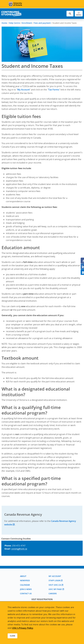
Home (4, 23)
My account (55, 576)
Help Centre (14, 23)
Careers (53, 593)
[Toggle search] (70, 14)
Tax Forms (54, 90)
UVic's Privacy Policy (23, 628)
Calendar (25, 585)
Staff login (54, 580)
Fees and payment (42, 23)
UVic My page (55, 589)
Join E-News (26, 589)
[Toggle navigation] (79, 14)
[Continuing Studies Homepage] (11, 14)
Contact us (26, 593)
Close (12, 636)
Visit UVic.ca (55, 585)
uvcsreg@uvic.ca (19, 549)
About (23, 576)
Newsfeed (25, 580)
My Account (24, 90)
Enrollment (27, 23)
